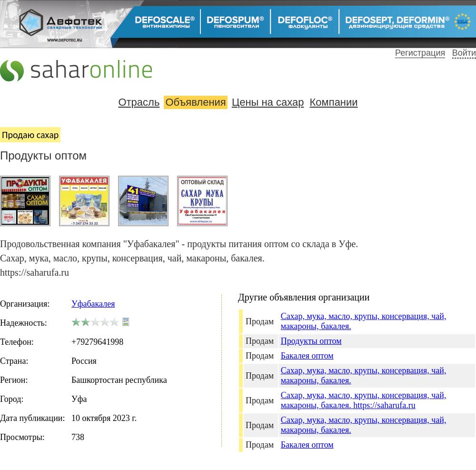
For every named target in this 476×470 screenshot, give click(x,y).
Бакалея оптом (307, 356)
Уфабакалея (93, 304)
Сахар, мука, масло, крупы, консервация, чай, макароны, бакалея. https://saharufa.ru (364, 400)
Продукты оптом (311, 341)
